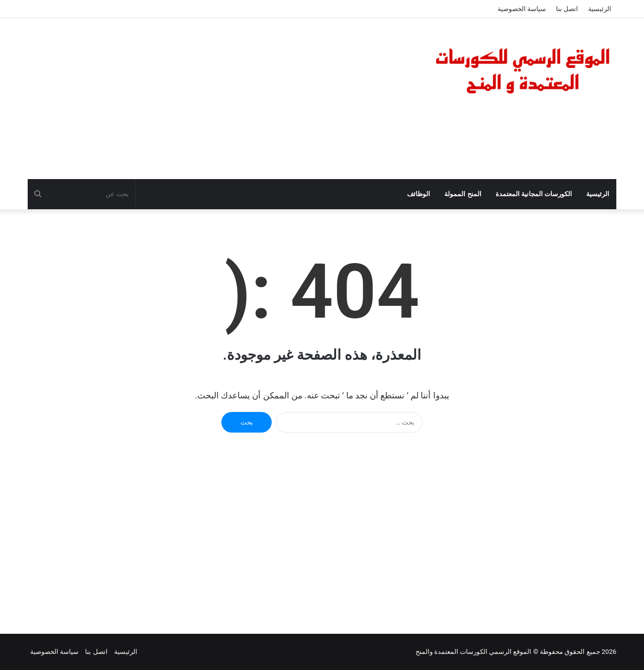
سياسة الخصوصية (522, 9)
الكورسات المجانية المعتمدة (534, 194)
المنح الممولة (463, 194)
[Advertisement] (221, 99)
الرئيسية (600, 9)
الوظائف (419, 194)
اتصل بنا (567, 9)
